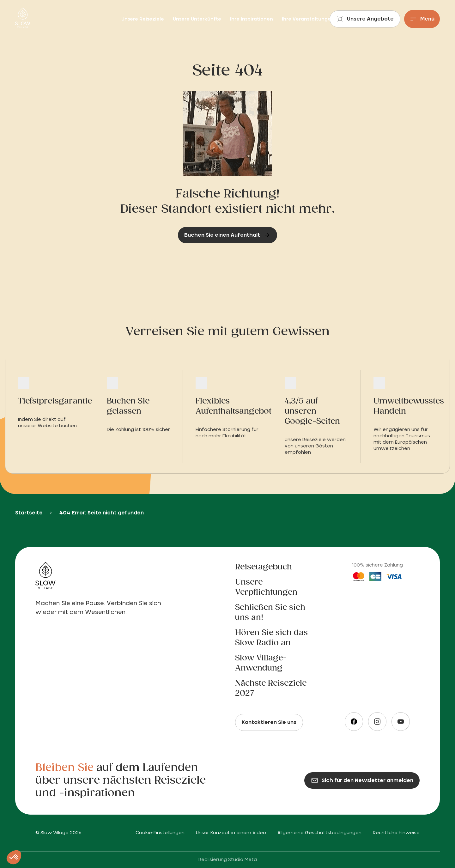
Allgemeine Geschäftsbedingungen (319, 833)
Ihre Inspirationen (252, 19)
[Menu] (422, 19)
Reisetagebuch (264, 567)
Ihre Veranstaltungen (308, 19)
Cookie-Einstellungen (160, 833)
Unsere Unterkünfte (198, 19)
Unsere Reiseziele (143, 19)
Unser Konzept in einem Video (231, 833)
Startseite (29, 513)
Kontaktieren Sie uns (269, 722)
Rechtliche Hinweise (396, 833)
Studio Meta (243, 860)
